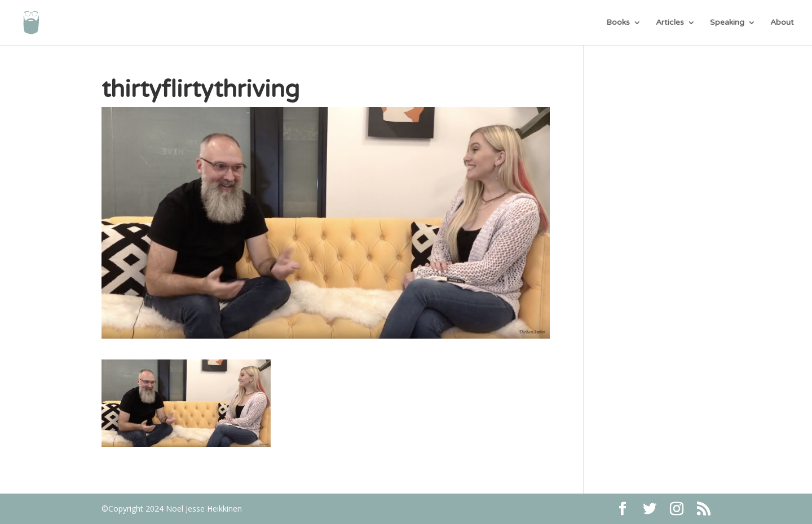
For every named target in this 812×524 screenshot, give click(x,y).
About (782, 23)
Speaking (727, 23)
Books (618, 23)
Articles (670, 23)
